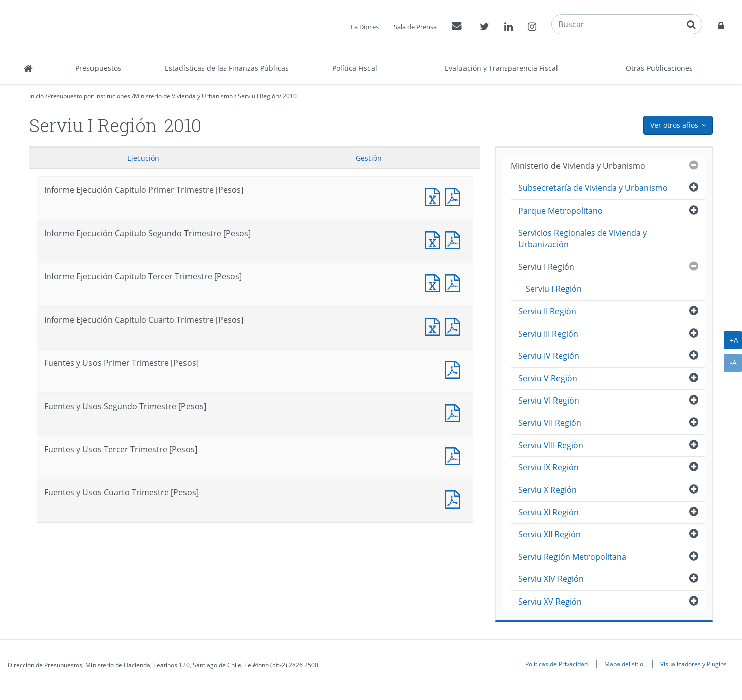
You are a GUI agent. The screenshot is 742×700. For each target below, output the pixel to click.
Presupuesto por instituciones (89, 96)
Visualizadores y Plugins (693, 664)
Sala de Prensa (415, 27)
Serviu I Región (258, 96)
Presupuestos (98, 68)
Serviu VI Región (549, 401)
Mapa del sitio (624, 664)
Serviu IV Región (549, 356)
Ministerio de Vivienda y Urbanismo (183, 96)
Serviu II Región (547, 311)
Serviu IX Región (548, 467)
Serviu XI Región (548, 512)
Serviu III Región (548, 334)
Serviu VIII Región (551, 445)
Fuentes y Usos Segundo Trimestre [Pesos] (455, 412)
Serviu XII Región (549, 534)
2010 (290, 96)
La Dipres (365, 27)
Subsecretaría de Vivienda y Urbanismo (593, 188)
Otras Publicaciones (659, 68)
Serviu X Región (547, 490)
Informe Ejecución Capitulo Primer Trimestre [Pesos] (435, 196)
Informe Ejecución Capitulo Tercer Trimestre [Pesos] (435, 282)
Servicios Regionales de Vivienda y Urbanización (583, 238)
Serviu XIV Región (551, 579)
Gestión (369, 158)
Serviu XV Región (550, 602)
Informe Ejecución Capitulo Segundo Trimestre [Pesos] (435, 239)
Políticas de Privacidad (556, 664)
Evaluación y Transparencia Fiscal (501, 68)
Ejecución (143, 158)
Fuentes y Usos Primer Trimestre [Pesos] (455, 369)
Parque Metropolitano (561, 211)
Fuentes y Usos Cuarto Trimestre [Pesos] (455, 498)
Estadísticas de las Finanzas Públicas (227, 68)
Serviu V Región (548, 378)
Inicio (36, 96)
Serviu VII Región (550, 423)
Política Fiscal (355, 68)
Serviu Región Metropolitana (572, 557)
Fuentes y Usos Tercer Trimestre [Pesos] (455, 455)
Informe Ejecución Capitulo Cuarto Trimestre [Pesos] (435, 325)
